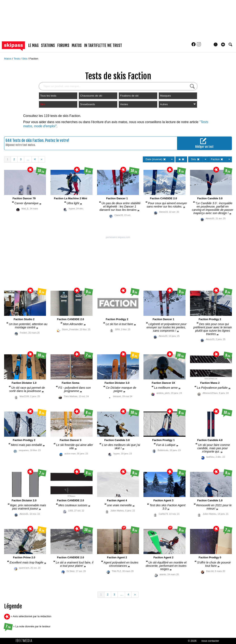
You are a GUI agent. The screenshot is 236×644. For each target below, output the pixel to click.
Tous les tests (48, 96)
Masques (165, 96)
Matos (8, 59)
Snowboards (87, 104)
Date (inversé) (156, 159)
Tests (17, 59)
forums (63, 45)
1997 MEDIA (25, 641)
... (28, 159)
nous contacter (210, 641)
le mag (33, 45)
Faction (34, 59)
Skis (25, 59)
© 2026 (192, 641)
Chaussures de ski (91, 96)
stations (48, 45)
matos (77, 45)
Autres (178, 104)
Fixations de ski (129, 96)
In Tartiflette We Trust (103, 45)
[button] (223, 44)
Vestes (124, 104)
